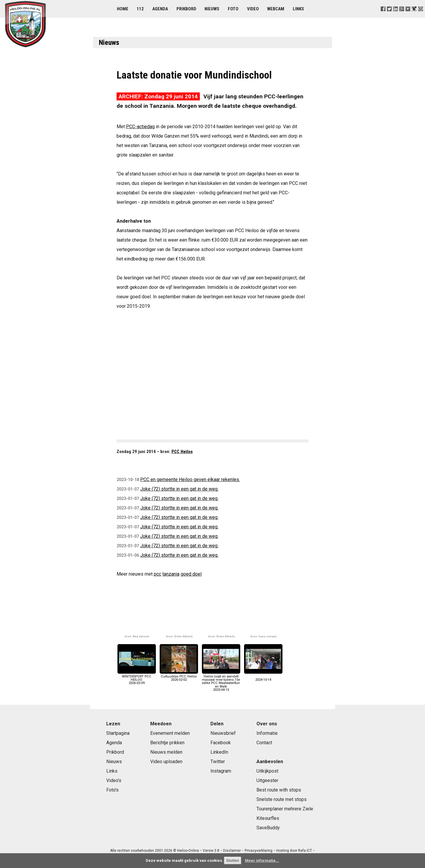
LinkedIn (219, 752)
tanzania (171, 574)
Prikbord (186, 9)
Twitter (218, 762)
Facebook (221, 743)
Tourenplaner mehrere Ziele (285, 809)
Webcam (276, 9)
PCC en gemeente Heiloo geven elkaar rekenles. (190, 479)
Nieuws (212, 9)
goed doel (191, 574)
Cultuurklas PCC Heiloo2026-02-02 (179, 676)
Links (298, 9)
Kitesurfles (268, 818)
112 (140, 9)
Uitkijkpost (267, 771)
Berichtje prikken (167, 743)
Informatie (267, 733)
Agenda (160, 9)
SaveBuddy (268, 828)
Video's (114, 780)
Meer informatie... (262, 860)
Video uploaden (166, 762)
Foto (233, 9)
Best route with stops (279, 790)
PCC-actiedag (140, 127)
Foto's (112, 790)
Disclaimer (232, 851)
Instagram (221, 771)
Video (253, 9)
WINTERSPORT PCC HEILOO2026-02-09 (137, 678)
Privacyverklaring (259, 851)
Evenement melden (170, 733)
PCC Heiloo (182, 452)
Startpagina (118, 733)
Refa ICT (305, 851)
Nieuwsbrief (223, 733)
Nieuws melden (166, 752)
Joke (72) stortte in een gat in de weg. (179, 489)
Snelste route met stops (282, 799)
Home (123, 9)
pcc (157, 574)
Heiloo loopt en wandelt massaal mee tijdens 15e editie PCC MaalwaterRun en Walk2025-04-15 (221, 681)
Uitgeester (267, 780)
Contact (264, 743)
